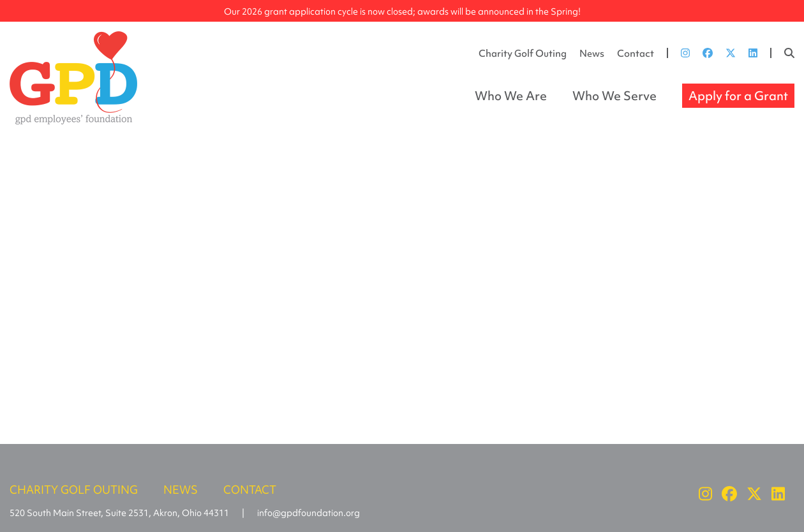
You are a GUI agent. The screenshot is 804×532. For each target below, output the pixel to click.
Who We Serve (614, 96)
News (592, 54)
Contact (636, 54)
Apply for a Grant (738, 96)
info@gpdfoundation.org (309, 513)
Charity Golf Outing (523, 54)
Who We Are (511, 96)
